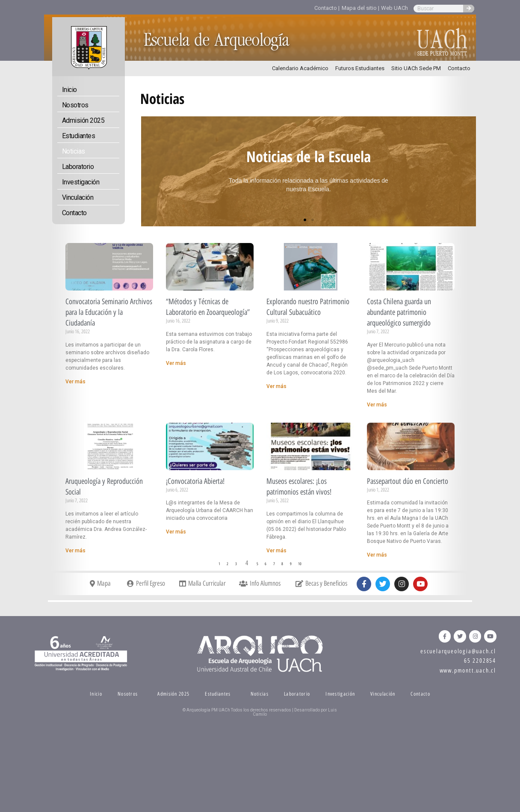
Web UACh (394, 8)
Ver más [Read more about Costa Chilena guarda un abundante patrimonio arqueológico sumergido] (377, 405)
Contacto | (327, 8)
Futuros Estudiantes (360, 68)
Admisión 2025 (83, 120)
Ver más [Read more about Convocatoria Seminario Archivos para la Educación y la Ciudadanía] (75, 382)
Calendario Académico (300, 68)
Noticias (74, 151)
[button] (305, 220)
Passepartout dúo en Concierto (408, 481)
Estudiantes (79, 136)
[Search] (469, 9)
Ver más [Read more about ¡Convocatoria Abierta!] (176, 532)
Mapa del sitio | (360, 8)
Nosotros (75, 105)
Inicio (69, 90)
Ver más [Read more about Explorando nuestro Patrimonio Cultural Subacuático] (276, 386)
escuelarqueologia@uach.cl (458, 651)
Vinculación (78, 197)
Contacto (459, 68)
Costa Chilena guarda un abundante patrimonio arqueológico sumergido (399, 312)
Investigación (81, 182)
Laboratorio (78, 167)
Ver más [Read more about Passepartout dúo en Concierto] (377, 555)
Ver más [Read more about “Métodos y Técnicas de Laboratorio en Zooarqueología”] (176, 363)
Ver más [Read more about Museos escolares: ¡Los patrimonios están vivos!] (276, 551)
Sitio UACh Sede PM (416, 68)
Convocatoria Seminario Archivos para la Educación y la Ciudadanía (109, 312)
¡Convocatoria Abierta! (195, 481)
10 (301, 564)
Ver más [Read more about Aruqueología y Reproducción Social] (75, 551)
